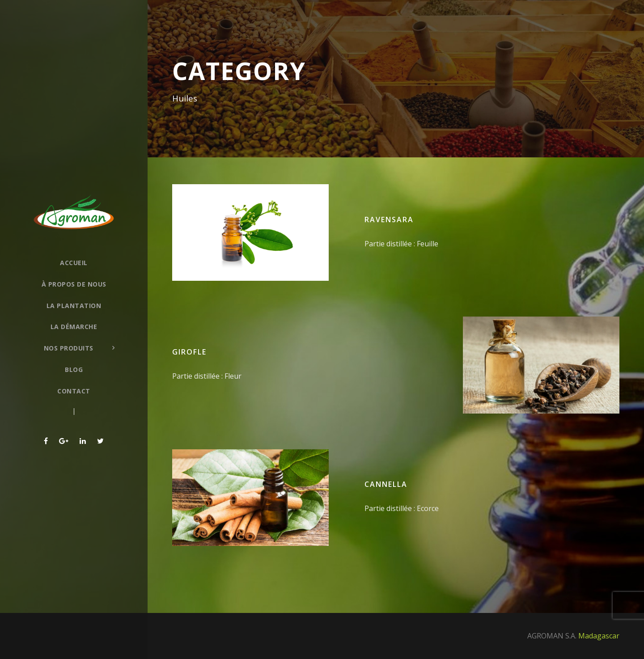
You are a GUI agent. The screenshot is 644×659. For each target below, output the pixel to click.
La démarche (74, 327)
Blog (74, 370)
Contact (74, 391)
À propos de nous (74, 284)
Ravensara (389, 220)
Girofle (189, 352)
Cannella (386, 484)
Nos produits (69, 348)
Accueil (74, 263)
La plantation (74, 306)
